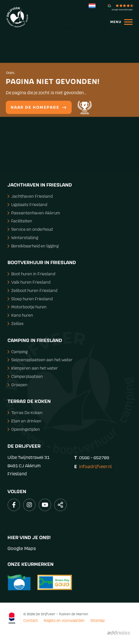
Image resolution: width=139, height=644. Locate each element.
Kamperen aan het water (33, 368)
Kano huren (20, 315)
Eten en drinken (24, 421)
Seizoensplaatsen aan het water (40, 360)
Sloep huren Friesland (30, 299)
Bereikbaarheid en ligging (33, 246)
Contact (31, 620)
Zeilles (16, 323)
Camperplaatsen (25, 376)
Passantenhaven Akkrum (34, 213)
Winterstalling (23, 238)
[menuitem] (119, 22)
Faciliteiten (20, 221)
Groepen (18, 385)
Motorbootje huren (27, 307)
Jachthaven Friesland (30, 196)
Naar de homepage (39, 107)
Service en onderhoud (30, 229)
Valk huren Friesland (29, 282)
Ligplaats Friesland (27, 204)
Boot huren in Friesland (31, 274)
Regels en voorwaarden (64, 620)
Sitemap (98, 620)
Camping (18, 352)
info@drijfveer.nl (96, 466)
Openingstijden (24, 429)
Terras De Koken (25, 413)
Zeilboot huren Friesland (32, 290)
